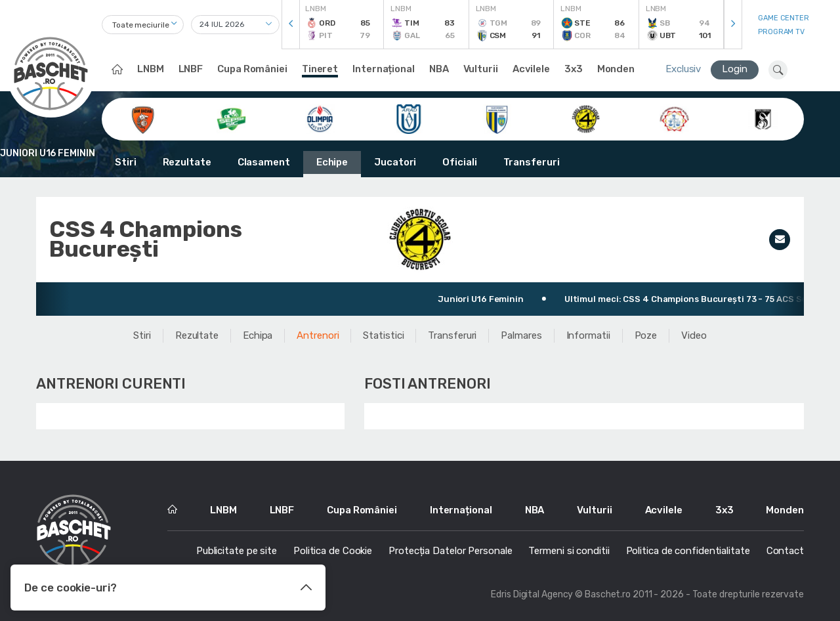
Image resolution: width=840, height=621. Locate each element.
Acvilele (531, 69)
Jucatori (395, 162)
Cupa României (252, 69)
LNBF (191, 69)
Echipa (258, 335)
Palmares (521, 335)
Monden (616, 69)
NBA (439, 69)
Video (694, 335)
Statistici (383, 335)
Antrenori (318, 335)
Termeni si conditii (569, 551)
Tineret (320, 69)
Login (735, 69)
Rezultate (187, 162)
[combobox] (143, 25)
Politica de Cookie (333, 551)
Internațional (384, 69)
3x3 (574, 69)
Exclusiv (683, 69)
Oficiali (459, 162)
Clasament (264, 162)
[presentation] (291, 25)
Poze (646, 335)
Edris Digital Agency (532, 594)
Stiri (126, 162)
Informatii (588, 335)
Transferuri (532, 162)
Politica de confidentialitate (688, 551)
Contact (785, 551)
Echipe (332, 162)
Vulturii (481, 69)
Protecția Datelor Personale (450, 551)
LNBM (151, 69)
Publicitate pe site (237, 551)
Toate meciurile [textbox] (141, 25)
